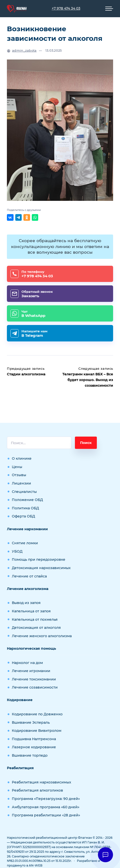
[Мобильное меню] (109, 9)
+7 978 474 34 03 (66, 8)
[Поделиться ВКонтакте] (10, 217)
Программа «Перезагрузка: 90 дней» (46, 799)
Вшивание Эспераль (31, 722)
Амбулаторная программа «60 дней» (46, 807)
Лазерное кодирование (34, 747)
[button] (105, 855)
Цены (17, 467)
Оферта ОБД (23, 516)
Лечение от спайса (29, 576)
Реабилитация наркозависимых (42, 782)
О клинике (22, 458)
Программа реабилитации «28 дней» (46, 815)
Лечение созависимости (35, 687)
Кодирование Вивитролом (37, 731)
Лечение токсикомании (34, 679)
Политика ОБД (25, 508)
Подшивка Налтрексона (34, 739)
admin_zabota (24, 51)
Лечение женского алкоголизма (42, 636)
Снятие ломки (25, 543)
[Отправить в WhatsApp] (35, 217)
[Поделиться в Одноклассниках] (27, 217)
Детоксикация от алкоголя (36, 628)
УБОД (17, 551)
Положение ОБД (27, 500)
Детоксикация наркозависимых (41, 568)
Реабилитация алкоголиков (37, 790)
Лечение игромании (31, 671)
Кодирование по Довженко (37, 714)
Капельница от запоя (31, 611)
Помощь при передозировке (39, 559)
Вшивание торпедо (30, 755)
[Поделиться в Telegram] (19, 217)
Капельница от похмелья (35, 619)
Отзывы (19, 475)
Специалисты (24, 492)
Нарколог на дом (27, 663)
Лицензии (21, 483)
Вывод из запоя (26, 603)
